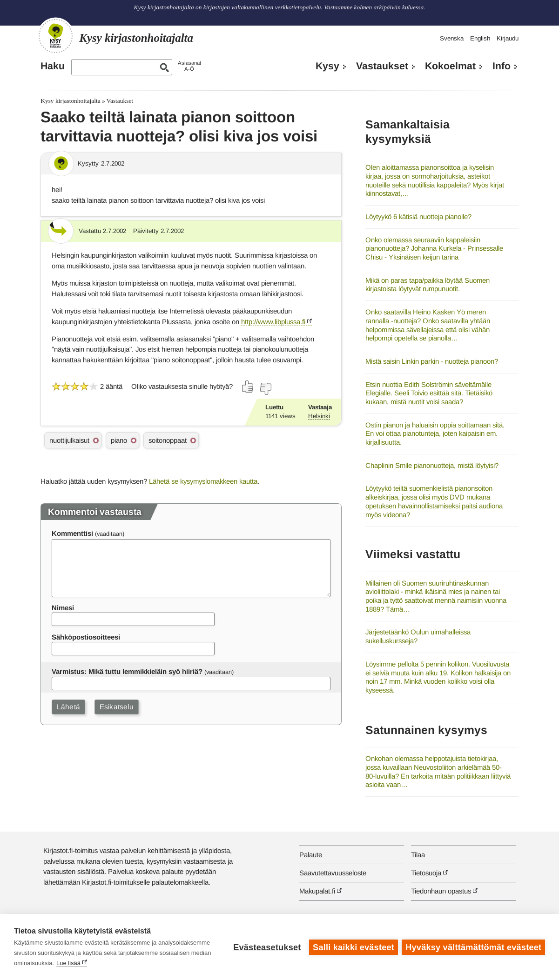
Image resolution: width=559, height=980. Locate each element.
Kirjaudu (508, 38)
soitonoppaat (168, 440)
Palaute (311, 855)
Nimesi (63, 608)
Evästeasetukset (266, 947)
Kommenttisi (72, 533)
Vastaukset (382, 66)
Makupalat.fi (317, 891)
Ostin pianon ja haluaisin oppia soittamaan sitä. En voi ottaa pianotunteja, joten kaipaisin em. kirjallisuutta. (435, 433)
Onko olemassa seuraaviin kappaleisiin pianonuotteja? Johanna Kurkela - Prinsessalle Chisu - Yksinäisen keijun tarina (434, 248)
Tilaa (418, 855)
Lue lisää (90, 963)
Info (502, 66)
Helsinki (319, 416)
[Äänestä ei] (265, 389)
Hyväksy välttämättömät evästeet (473, 947)
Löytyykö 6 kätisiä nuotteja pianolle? (418, 217)
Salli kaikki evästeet (353, 947)
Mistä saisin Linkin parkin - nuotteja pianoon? (432, 361)
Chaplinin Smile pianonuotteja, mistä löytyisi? (432, 465)
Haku (53, 66)
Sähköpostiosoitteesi (86, 637)
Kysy (327, 66)
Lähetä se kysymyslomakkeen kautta (203, 481)
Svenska (452, 38)
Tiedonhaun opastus (441, 891)
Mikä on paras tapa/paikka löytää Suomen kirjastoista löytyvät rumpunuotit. (428, 285)
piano (119, 440)
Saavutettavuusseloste (333, 873)
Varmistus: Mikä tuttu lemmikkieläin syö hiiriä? (127, 671)
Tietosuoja (426, 873)
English (480, 38)
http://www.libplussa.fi (273, 322)
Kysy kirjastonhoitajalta (70, 101)
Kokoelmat (450, 66)
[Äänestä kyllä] (248, 387)
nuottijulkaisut (69, 440)
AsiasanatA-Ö (189, 66)
